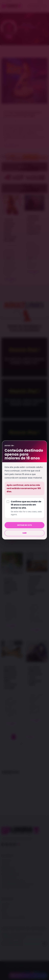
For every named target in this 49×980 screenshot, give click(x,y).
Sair (25, 533)
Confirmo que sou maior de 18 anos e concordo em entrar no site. (27, 508)
